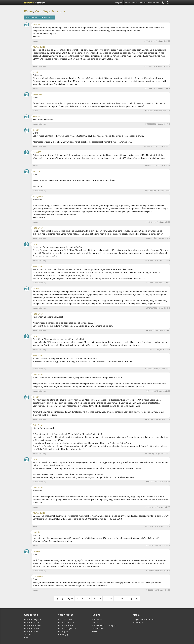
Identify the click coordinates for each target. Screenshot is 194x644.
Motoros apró (154, 3)
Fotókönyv (138, 622)
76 (89, 599)
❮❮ (57, 599)
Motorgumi (63, 631)
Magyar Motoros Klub (143, 619)
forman (36, 25)
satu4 (36, 72)
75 (94, 599)
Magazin (119, 3)
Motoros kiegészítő (67, 628)
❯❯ (137, 599)
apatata (36, 532)
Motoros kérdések (33, 625)
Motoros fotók (31, 631)
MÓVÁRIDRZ (39, 47)
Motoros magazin (32, 619)
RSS (26, 637)
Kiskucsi (37, 117)
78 (77, 599)
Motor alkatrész (65, 625)
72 (111, 599)
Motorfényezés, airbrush (51, 11)
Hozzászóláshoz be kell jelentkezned (40, 17)
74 (100, 599)
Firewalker (38, 577)
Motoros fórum (31, 622)
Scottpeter (38, 94)
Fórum (127, 3)
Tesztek (28, 634)
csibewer (37, 551)
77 (83, 599)
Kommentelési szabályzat (104, 625)
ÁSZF (95, 622)
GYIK (95, 631)
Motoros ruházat (66, 622)
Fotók (135, 3)
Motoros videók (32, 628)
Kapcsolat (97, 619)
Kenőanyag (63, 634)
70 (121, 599)
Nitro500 (37, 152)
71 (116, 599)
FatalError (38, 228)
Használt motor (65, 619)
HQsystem (38, 197)
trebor (36, 130)
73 (105, 599)
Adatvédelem (98, 628)
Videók (143, 3)
